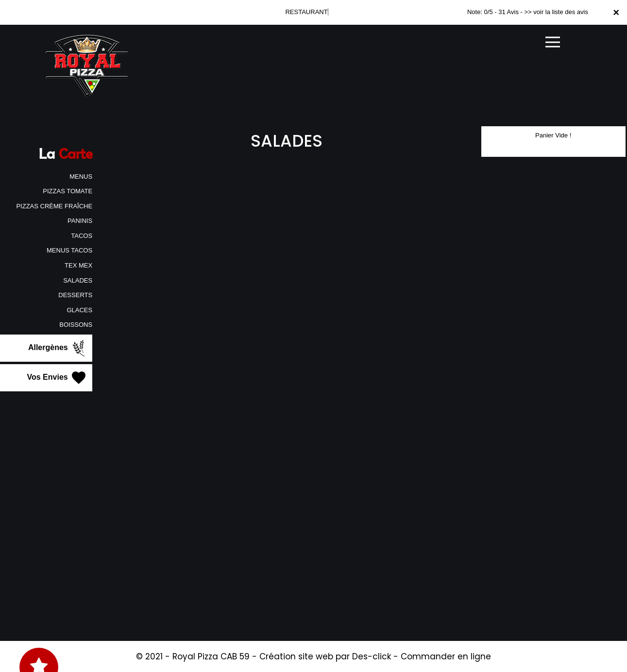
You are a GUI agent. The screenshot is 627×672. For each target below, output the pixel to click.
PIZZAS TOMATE (68, 191)
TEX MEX (78, 265)
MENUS (81, 176)
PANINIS (80, 221)
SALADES (78, 280)
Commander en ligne (446, 656)
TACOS (82, 236)
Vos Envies (58, 378)
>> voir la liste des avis (556, 12)
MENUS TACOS (69, 250)
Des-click (372, 656)
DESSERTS (75, 295)
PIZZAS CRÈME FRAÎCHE (54, 206)
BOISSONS (76, 325)
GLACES (79, 310)
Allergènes (58, 348)
